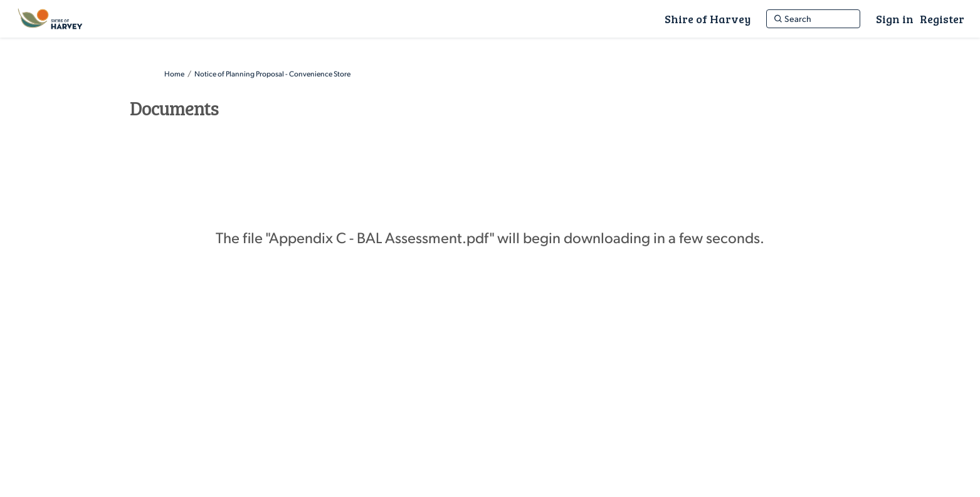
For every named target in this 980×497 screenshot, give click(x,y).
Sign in (895, 19)
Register (942, 19)
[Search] (813, 19)
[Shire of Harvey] (708, 19)
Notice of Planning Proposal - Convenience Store (272, 74)
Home (174, 74)
